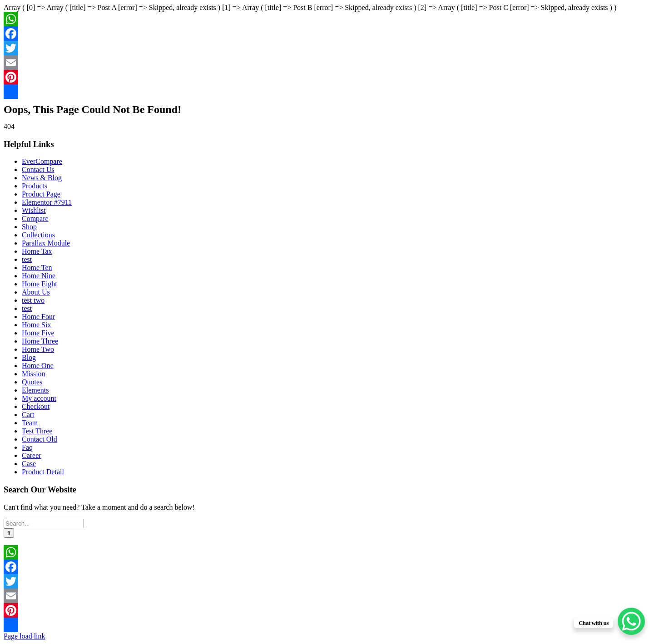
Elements (35, 390)
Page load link (25, 636)
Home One (38, 366)
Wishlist (34, 210)
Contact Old (40, 439)
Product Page (41, 194)
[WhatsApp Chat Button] (631, 621)
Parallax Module (46, 243)
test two (33, 300)
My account (39, 398)
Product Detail (43, 472)
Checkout (36, 406)
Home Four (38, 317)
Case (29, 464)
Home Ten (37, 268)
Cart (28, 415)
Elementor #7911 (47, 202)
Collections (38, 235)
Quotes (32, 382)
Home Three (40, 341)
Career (32, 455)
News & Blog (42, 178)
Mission (34, 374)
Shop (29, 227)
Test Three (37, 431)
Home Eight (40, 284)
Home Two (38, 349)
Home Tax (37, 251)
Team (30, 423)
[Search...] (44, 524)
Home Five (38, 333)
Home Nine (39, 276)
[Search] (9, 533)
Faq (27, 447)
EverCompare (42, 161)
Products (35, 186)
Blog (29, 357)
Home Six (36, 325)
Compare (35, 219)
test (27, 259)
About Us (36, 292)
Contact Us (38, 170)
